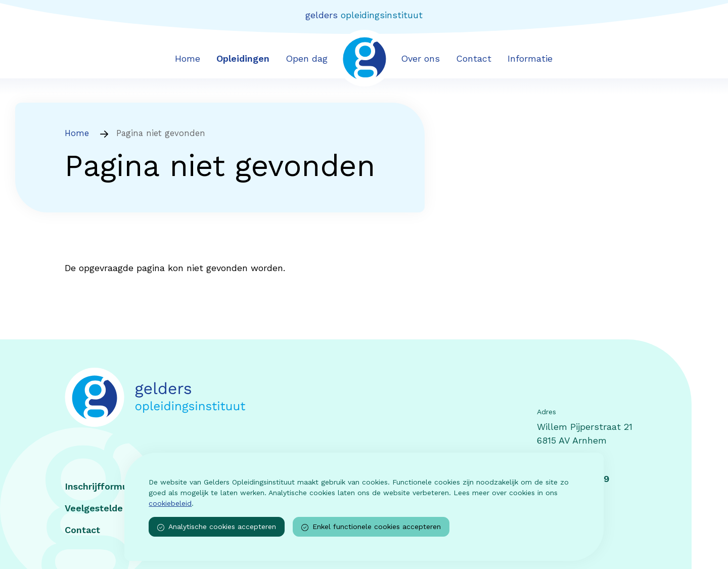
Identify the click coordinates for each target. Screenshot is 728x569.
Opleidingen (243, 58)
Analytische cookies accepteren (217, 527)
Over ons (420, 58)
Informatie (530, 58)
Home (188, 58)
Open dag (307, 58)
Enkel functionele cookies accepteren (371, 527)
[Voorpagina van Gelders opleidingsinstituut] (364, 57)
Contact (474, 58)
